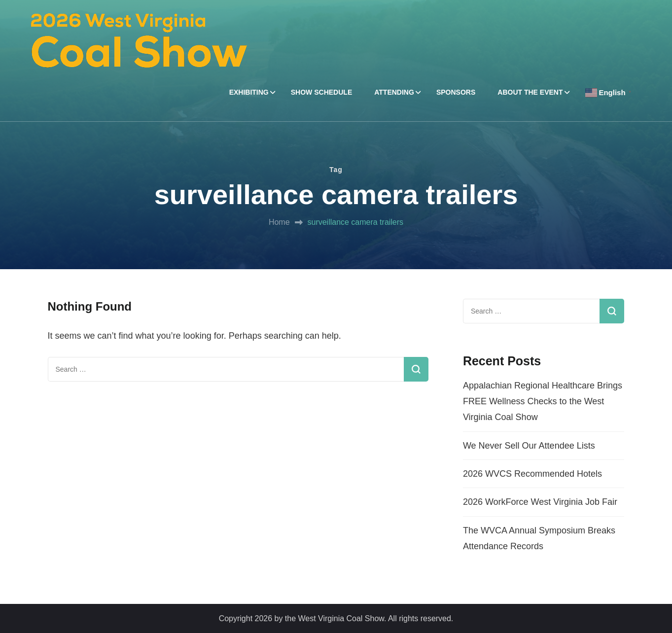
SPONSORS (456, 92)
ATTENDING (394, 92)
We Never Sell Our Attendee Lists (529, 446)
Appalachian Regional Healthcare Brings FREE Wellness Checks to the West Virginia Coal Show (543, 402)
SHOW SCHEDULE (321, 92)
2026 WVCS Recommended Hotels (532, 474)
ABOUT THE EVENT (530, 92)
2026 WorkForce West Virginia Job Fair (540, 502)
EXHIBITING (249, 92)
